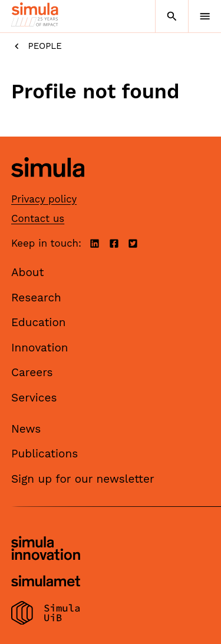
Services (34, 398)
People (37, 46)
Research (36, 298)
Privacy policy (44, 199)
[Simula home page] (48, 186)
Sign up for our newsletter (83, 479)
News (26, 429)
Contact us (38, 218)
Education (39, 322)
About (28, 272)
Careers (32, 372)
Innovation (40, 348)
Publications (44, 454)
